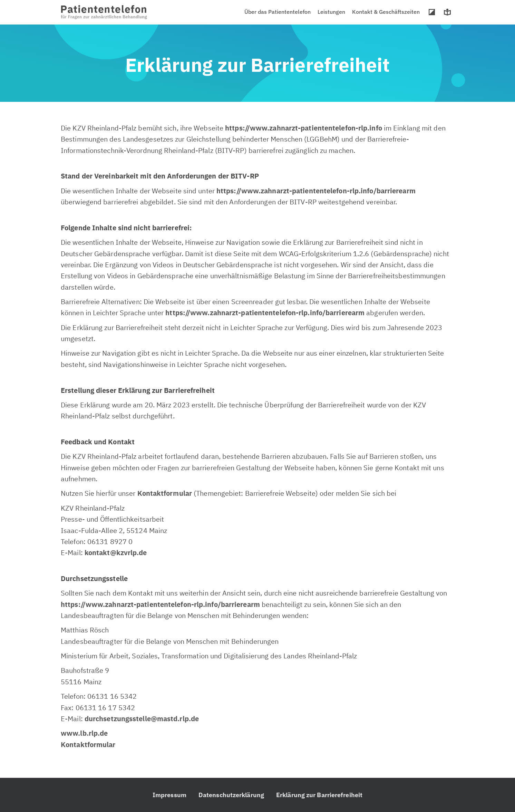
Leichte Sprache (447, 12)
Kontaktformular (165, 493)
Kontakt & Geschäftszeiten (386, 12)
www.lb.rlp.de (84, 733)
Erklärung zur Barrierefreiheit (319, 795)
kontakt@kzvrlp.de (116, 553)
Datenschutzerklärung (231, 795)
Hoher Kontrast (432, 12)
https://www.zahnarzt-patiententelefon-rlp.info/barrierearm (265, 313)
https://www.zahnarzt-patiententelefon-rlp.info (304, 128)
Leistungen (331, 12)
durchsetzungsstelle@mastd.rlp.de (142, 719)
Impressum (169, 795)
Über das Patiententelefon (278, 12)
